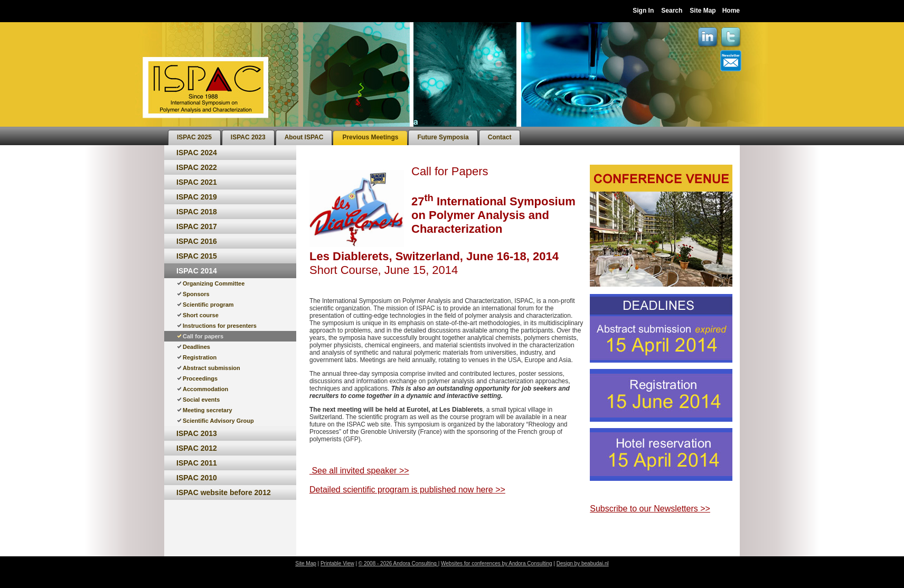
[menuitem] (194, 137)
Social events (201, 400)
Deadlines (196, 347)
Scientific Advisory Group (218, 421)
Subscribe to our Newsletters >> (650, 509)
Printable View (337, 563)
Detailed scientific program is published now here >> (407, 490)
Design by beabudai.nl (583, 563)
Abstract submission (211, 368)
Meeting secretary (208, 410)
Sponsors (196, 294)
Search (672, 11)
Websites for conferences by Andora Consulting (497, 563)
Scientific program (208, 305)
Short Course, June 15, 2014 (385, 270)
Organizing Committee (214, 283)
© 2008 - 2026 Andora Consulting (398, 563)
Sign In (643, 11)
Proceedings (200, 378)
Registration (200, 357)
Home (731, 11)
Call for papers (203, 336)
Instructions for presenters (220, 326)
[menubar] (344, 136)
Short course (201, 315)
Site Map (703, 11)
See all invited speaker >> (359, 471)
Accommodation (205, 389)
